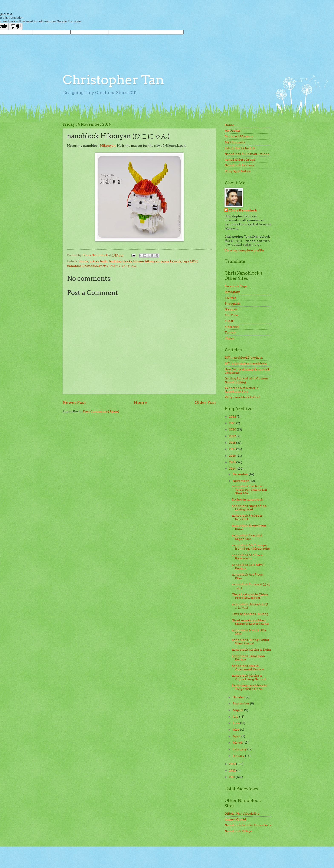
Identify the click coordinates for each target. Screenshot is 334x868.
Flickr (229, 321)
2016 (233, 456)
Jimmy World (235, 819)
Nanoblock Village (238, 831)
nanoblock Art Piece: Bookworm (248, 557)
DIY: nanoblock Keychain (244, 358)
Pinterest (232, 327)
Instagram (232, 292)
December (241, 474)
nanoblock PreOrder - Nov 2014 (248, 517)
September (241, 703)
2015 (233, 462)
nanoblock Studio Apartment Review (248, 668)
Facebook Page (236, 286)
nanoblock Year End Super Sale (247, 537)
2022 (233, 416)
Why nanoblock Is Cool (242, 397)
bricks (94, 261)
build (104, 261)
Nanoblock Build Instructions (247, 154)
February (240, 749)
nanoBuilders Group (240, 160)
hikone (138, 261)
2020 (233, 429)
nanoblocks (93, 266)
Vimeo (230, 338)
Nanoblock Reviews (239, 165)
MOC (194, 261)
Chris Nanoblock (243, 210)
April (237, 736)
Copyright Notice (238, 171)
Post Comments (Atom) (101, 411)
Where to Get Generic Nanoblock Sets (241, 390)
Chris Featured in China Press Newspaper (250, 596)
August (238, 710)
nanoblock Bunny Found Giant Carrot (250, 642)
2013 (233, 764)
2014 (233, 469)
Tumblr (230, 332)
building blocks (120, 261)
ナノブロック (112, 266)
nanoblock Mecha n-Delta (251, 650)
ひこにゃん (130, 266)
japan (165, 261)
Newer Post (74, 402)
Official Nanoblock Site (242, 814)
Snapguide (233, 304)
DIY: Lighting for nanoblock (245, 363)
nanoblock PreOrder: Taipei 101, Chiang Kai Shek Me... (249, 490)
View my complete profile (244, 250)
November (241, 481)
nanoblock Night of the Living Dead (249, 508)
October (239, 697)
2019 (233, 436)
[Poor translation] (16, 26)
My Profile (233, 131)
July (236, 717)
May (236, 730)
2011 (232, 777)
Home (140, 402)
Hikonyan (108, 146)
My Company (235, 142)
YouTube (231, 315)
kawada (176, 261)
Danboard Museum (239, 136)
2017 (233, 449)
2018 (233, 443)
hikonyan (152, 261)
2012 (233, 770)
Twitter (230, 298)
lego (186, 261)
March (238, 743)
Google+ (231, 309)
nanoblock (75, 266)
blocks (83, 261)
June (236, 723)
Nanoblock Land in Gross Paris (248, 825)
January (239, 756)
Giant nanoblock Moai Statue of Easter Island (250, 622)
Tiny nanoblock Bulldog (250, 614)
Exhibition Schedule (240, 148)
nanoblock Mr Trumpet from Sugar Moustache (251, 547)
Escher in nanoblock (247, 499)
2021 (233, 423)
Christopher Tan (113, 80)
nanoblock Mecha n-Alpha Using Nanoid (249, 677)
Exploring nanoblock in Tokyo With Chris (250, 687)
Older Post (205, 402)
